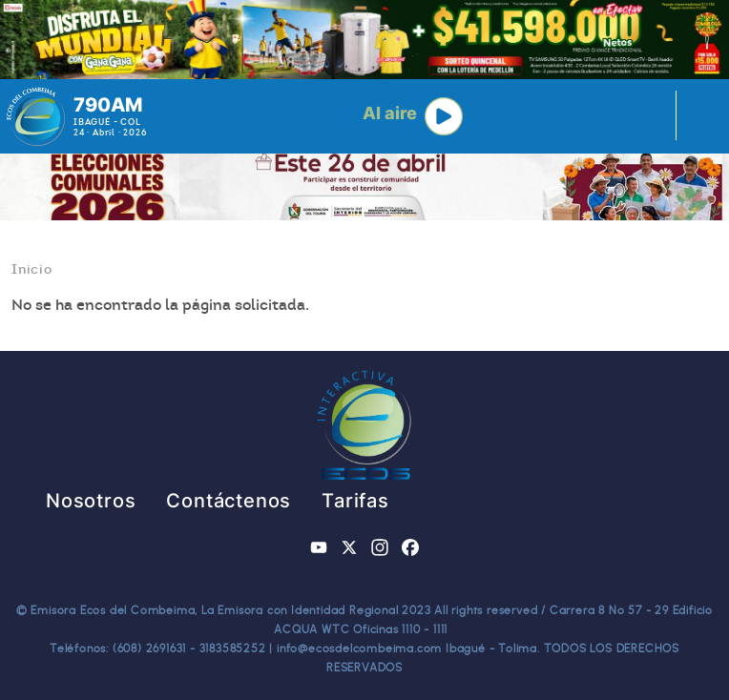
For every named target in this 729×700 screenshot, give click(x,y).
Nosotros (91, 501)
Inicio (32, 269)
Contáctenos (229, 501)
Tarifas (355, 501)
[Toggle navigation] (696, 116)
